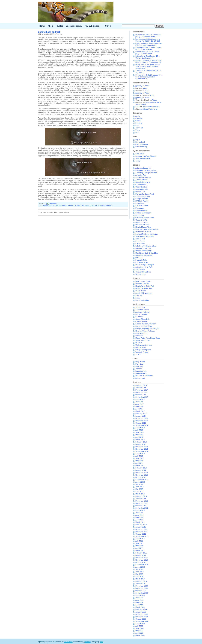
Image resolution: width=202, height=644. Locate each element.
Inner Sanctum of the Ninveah (147, 229)
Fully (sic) (139, 366)
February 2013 (141, 496)
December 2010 (142, 558)
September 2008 (142, 621)
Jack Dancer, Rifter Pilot (145, 236)
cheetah (55, 205)
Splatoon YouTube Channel (146, 156)
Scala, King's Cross (143, 340)
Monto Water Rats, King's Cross (148, 338)
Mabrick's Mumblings (143, 251)
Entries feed (140, 142)
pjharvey (139, 86)
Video (138, 130)
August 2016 (140, 428)
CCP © (108, 26)
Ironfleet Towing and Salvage (147, 234)
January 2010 (141, 584)
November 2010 (142, 560)
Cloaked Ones (141, 184)
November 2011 (142, 532)
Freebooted (140, 215)
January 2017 (141, 416)
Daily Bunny (140, 362)
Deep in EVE (140, 192)
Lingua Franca (141, 373)
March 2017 (140, 411)
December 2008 (142, 614)
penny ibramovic (91, 205)
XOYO (138, 355)
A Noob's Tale (141, 175)
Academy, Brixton (142, 310)
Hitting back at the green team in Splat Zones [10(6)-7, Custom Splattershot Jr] (148, 66)
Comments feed (142, 144)
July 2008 (139, 626)
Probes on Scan (142, 262)
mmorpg (80, 205)
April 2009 (139, 605)
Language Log (141, 371)
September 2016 (142, 425)
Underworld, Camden (144, 345)
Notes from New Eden (144, 255)
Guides (60, 26)
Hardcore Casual (142, 222)
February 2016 (141, 442)
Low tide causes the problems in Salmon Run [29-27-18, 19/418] (148, 40)
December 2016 (142, 418)
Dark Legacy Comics (143, 281)
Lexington (139, 336)
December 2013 (142, 473)
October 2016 (141, 423)
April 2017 (139, 409)
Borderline (139, 317)
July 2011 (139, 541)
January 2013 (141, 499)
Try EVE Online (92, 26)
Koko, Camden (141, 333)
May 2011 (139, 546)
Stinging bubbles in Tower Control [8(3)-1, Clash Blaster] (148, 48)
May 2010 (139, 574)
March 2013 (140, 494)
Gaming (53, 203)
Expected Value (141, 210)
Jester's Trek (140, 239)
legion (70, 205)
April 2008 (139, 633)
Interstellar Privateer (143, 232)
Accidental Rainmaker (151, 107)
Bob (101, 642)
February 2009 (141, 610)
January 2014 (141, 470)
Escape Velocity (142, 199)
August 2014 (140, 454)
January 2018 (141, 388)
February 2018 (141, 385)
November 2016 (142, 421)
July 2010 (139, 569)
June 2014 (139, 458)
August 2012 (140, 510)
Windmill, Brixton (142, 352)
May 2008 (139, 631)
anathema (47, 205)
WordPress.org (141, 147)
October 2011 (141, 534)
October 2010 (141, 562)
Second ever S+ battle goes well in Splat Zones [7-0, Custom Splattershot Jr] (149, 77)
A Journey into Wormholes (146, 170)
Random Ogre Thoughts (145, 265)
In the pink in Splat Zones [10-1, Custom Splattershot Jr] (148, 57)
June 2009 (139, 600)
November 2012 (142, 503)
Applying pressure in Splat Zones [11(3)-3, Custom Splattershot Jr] (148, 61)
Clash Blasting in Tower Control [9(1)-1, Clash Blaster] (147, 53)
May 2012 (139, 517)
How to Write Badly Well (145, 286)
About (51, 26)
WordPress (68, 642)
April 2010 (139, 576)
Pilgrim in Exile (141, 260)
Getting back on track (49, 32)
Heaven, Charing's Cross (145, 331)
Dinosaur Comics (142, 284)
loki (75, 205)
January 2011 (141, 555)
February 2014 (141, 468)
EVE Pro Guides (142, 206)
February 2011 (141, 553)
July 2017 (139, 402)
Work (137, 133)
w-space (109, 205)
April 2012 (139, 520)
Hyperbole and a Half (144, 288)
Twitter (138, 161)
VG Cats (139, 295)
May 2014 (139, 461)
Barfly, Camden (141, 314)
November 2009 (142, 588)
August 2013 (140, 482)
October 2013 (141, 477)
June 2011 (139, 543)
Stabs (138, 107)
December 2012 (142, 501)
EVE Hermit (140, 203)
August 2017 (140, 399)
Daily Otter (140, 364)
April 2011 (139, 548)
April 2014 (139, 463)
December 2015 (142, 447)
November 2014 (142, 449)
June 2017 (139, 404)
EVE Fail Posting (142, 201)
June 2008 (139, 628)
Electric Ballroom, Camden (146, 324)
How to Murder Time (143, 227)
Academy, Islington (143, 312)
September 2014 (142, 451)
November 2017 (142, 392)
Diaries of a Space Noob (145, 194)
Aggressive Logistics (143, 177)
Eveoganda (140, 208)
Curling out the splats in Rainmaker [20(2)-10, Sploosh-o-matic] (149, 44)
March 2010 (140, 579)
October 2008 (141, 619)
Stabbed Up (140, 270)
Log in (138, 140)
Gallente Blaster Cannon (145, 218)
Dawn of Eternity (142, 189)
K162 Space (140, 241)
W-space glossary (74, 26)
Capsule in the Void (143, 182)
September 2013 (142, 480)
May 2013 (139, 489)
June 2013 (139, 487)
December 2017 (142, 390)
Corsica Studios (141, 321)
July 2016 (139, 430)
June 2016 (139, 432)
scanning (102, 205)
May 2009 (139, 602)
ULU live (139, 343)
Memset (88, 642)
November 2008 (142, 617)
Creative (139, 118)
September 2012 (142, 508)
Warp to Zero (140, 274)
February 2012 (141, 525)
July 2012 (139, 513)
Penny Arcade (141, 291)
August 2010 (140, 567)
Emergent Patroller (143, 196)
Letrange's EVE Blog (143, 248)
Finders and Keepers (143, 213)
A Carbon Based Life (143, 168)
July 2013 (139, 484)
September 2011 (142, 536)
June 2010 (139, 572)
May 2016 (139, 435)
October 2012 (141, 506)
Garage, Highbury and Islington (147, 329)
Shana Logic (140, 378)
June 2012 (139, 515)
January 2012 (141, 527)
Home (42, 26)
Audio (138, 116)
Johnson (139, 369)
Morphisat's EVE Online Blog (147, 253)
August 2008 (140, 624)
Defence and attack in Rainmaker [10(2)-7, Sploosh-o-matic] (148, 36)
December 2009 (142, 586)
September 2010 (142, 565)
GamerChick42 (141, 220)
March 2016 (140, 440)
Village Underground (143, 350)
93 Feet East (140, 307)
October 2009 (141, 591)
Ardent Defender (142, 180)
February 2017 (141, 414)
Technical (139, 128)
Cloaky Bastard (141, 187)
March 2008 (140, 635)
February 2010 (141, 581)
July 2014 (139, 456)
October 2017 (141, 395)
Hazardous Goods (142, 225)
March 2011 (140, 550)
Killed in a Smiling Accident (146, 246)
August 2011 (140, 539)
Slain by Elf (140, 154)
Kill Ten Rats (140, 244)
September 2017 (142, 397)
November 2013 (142, 475)
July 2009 (139, 598)
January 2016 (141, 444)
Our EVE (139, 258)
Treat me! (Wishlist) (143, 159)
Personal (139, 123)
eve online (63, 205)
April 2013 (139, 491)
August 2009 (140, 595)
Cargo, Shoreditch (142, 319)
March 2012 (140, 522)
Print (137, 125)
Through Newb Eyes (143, 272)
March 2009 (140, 607)
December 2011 (142, 529)
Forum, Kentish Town (144, 326)
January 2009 (141, 612)
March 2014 (140, 465)
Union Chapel (141, 347)
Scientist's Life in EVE (144, 267)
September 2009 (142, 593)
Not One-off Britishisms (144, 376)
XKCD (138, 298)
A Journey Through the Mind (146, 173)
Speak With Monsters (144, 293)
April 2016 (139, 437)
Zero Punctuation (142, 300)
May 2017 (139, 406)
